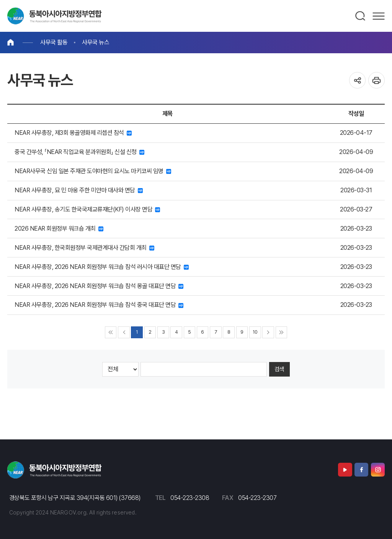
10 (255, 332)
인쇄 (376, 80)
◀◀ (111, 332)
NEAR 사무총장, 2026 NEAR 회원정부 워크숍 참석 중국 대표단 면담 (99, 305)
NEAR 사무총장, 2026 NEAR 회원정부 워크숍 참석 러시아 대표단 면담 (102, 267)
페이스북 (361, 470)
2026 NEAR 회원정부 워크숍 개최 (59, 229)
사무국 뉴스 (96, 42)
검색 (361, 16)
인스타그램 (378, 470)
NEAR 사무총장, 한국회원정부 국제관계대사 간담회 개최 (84, 248)
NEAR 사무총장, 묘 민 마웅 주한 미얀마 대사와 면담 (79, 190)
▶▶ (282, 332)
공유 (357, 80)
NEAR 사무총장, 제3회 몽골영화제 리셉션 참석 (73, 133)
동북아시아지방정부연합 (55, 16)
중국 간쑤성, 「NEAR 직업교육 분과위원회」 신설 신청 (79, 152)
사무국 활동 (54, 42)
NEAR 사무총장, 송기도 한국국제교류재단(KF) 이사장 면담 (87, 209)
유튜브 (345, 470)
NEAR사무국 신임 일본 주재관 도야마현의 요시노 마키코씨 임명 (93, 171)
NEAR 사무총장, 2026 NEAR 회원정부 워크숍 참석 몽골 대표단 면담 (99, 286)
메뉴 (379, 16)
